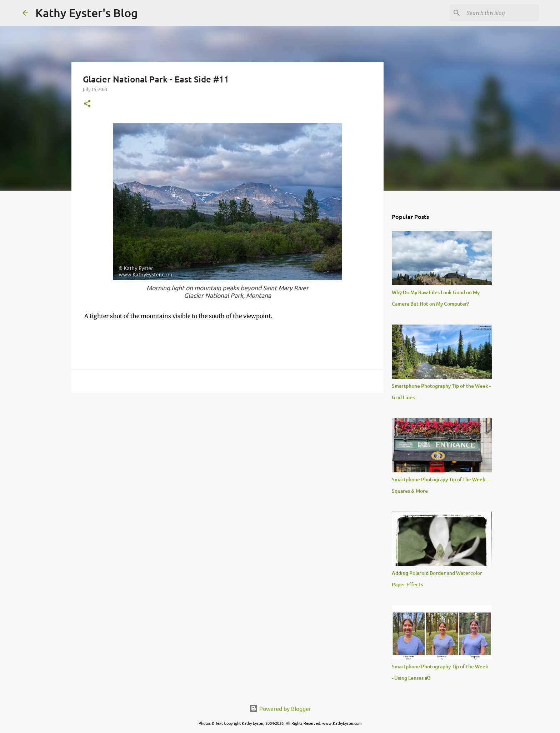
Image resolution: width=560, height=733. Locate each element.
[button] (87, 104)
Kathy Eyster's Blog (87, 13)
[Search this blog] (501, 13)
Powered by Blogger (280, 708)
